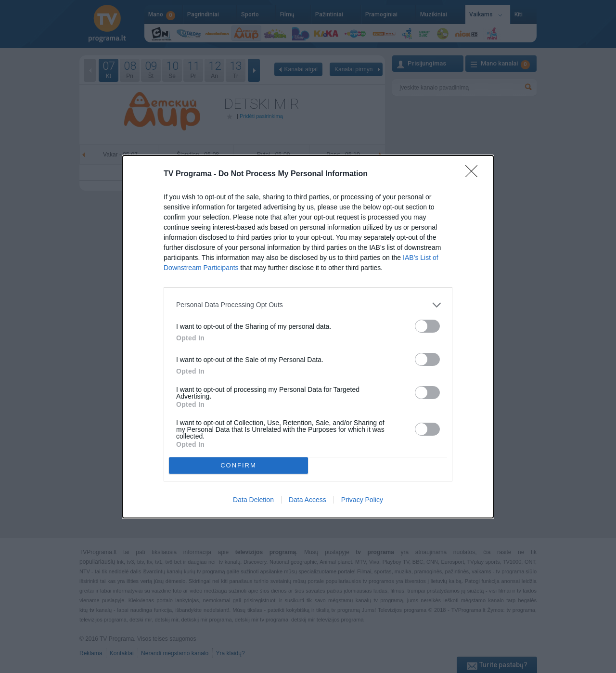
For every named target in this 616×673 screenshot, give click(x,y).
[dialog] (308, 337)
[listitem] (308, 305)
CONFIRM (238, 465)
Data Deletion (253, 500)
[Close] (475, 174)
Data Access (308, 500)
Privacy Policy (362, 500)
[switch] (427, 326)
